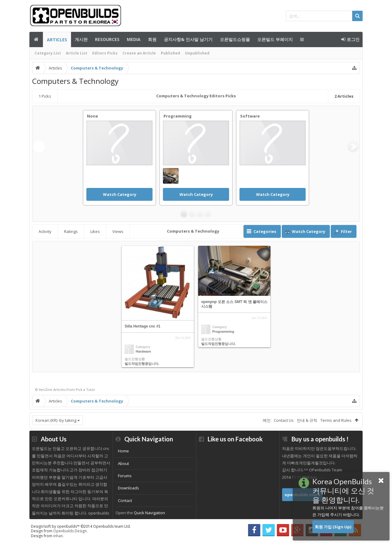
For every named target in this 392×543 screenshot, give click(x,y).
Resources (107, 39)
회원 (152, 39)
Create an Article (139, 53)
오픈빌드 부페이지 (275, 39)
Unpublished (197, 53)
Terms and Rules (336, 420)
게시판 (81, 39)
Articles (57, 40)
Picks (45, 96)
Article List (77, 53)
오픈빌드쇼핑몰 (235, 39)
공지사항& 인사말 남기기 (188, 39)
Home (123, 451)
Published (170, 53)
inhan (58, 536)
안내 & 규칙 (307, 420)
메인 (36, 39)
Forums (125, 476)
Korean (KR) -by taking (56, 420)
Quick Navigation (149, 513)
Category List (48, 53)
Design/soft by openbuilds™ (81, 526)
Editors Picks (105, 53)
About (123, 463)
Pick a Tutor (85, 389)
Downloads (128, 488)
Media (134, 39)
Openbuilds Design (70, 531)
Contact (125, 500)
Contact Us (284, 420)
